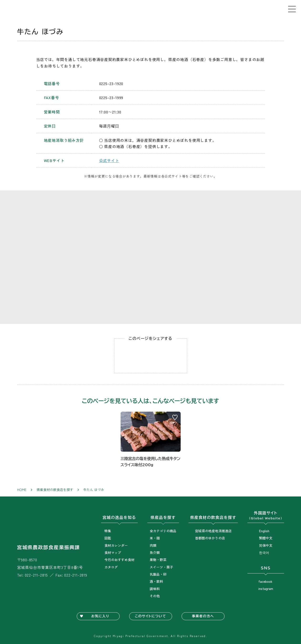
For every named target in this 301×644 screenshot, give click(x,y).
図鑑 (108, 538)
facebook (265, 581)
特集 (108, 531)
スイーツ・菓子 (161, 567)
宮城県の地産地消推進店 (213, 531)
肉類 (153, 545)
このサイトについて (150, 616)
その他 (155, 596)
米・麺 (155, 538)
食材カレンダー (116, 545)
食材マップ (113, 552)
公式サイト (109, 160)
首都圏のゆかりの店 (210, 538)
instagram (266, 588)
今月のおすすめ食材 (119, 560)
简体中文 (266, 545)
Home (22, 490)
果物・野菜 (158, 560)
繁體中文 (266, 538)
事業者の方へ (203, 616)
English (264, 531)
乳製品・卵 (158, 574)
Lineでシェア (132, 356)
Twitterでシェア (170, 356)
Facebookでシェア (151, 356)
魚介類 (155, 552)
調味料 (155, 589)
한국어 (264, 552)
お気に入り (100, 616)
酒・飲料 (156, 581)
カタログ (111, 567)
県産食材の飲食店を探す (55, 490)
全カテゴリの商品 (163, 531)
